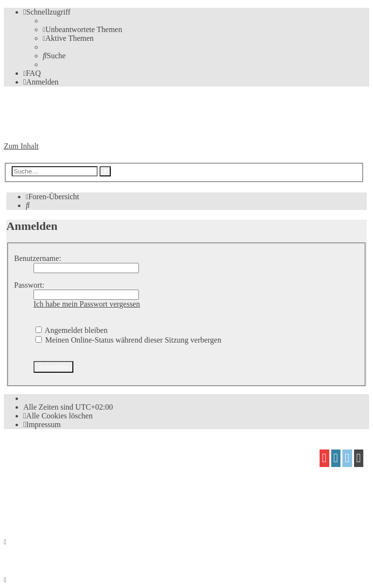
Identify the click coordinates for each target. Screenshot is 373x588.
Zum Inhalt (21, 146)
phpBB (59, 455)
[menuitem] (82, 29)
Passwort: (29, 285)
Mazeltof (85, 492)
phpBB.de (116, 473)
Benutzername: (38, 258)
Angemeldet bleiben (71, 330)
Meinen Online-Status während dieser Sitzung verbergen (128, 340)
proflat (37, 492)
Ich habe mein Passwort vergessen (87, 304)
